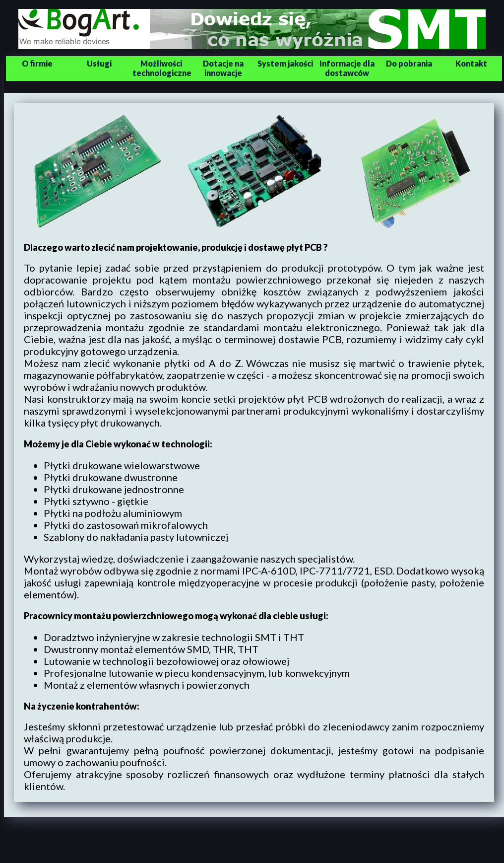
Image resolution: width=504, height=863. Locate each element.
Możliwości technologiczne (162, 68)
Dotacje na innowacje (223, 68)
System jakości (285, 63)
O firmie (37, 63)
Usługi (99, 63)
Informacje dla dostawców (347, 68)
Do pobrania (409, 63)
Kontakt (471, 63)
